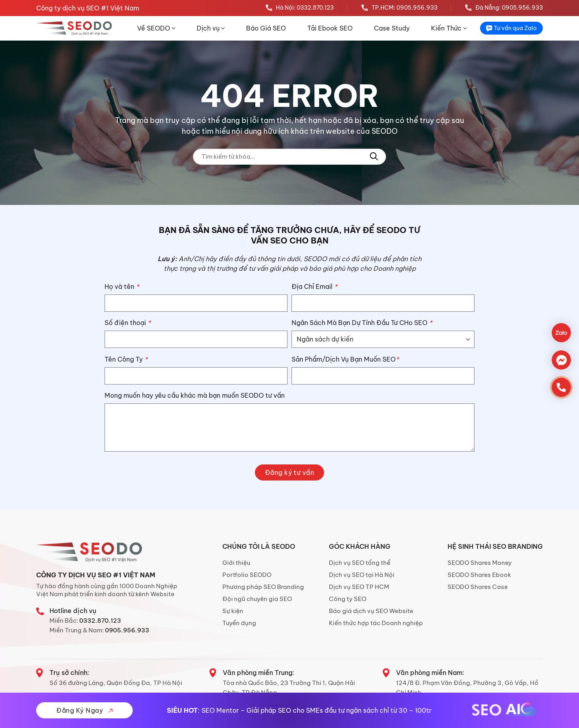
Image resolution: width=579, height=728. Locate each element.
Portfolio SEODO (247, 575)
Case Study (392, 28)
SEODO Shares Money (480, 563)
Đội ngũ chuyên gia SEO (257, 599)
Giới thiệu (236, 563)
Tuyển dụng (239, 623)
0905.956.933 (127, 630)
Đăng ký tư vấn (290, 472)
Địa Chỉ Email (314, 286)
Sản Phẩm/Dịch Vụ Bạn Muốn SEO (345, 359)
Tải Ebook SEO (330, 28)
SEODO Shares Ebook (479, 575)
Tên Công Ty (126, 359)
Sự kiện (233, 611)
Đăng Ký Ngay (84, 710)
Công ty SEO (348, 599)
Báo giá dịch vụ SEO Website (371, 611)
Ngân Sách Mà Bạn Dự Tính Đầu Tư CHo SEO (362, 323)
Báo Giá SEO (266, 28)
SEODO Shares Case (478, 587)
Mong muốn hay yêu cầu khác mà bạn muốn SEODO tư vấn (195, 395)
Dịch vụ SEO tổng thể (360, 563)
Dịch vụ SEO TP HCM (359, 587)
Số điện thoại (128, 323)
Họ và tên (122, 286)
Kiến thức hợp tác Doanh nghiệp (376, 623)
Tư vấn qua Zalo (512, 28)
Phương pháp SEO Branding (263, 587)
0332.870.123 (100, 621)
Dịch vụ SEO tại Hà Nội (362, 575)
